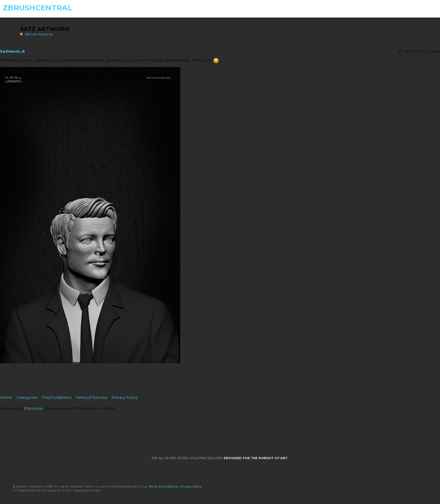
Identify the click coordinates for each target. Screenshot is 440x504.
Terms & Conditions (163, 487)
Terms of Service (92, 397)
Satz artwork (45, 29)
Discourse (33, 408)
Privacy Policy (125, 397)
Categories (27, 397)
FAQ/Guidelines (57, 397)
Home (6, 397)
